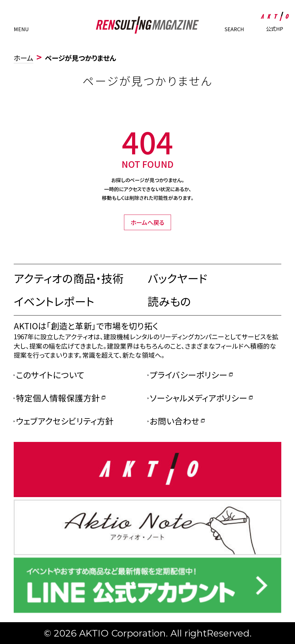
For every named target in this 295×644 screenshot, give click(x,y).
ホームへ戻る (147, 222)
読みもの (169, 301)
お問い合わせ (175, 421)
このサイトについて (50, 375)
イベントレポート (54, 301)
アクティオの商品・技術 (69, 278)
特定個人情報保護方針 (58, 398)
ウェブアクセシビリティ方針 (65, 421)
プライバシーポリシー (189, 375)
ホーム (24, 58)
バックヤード (178, 278)
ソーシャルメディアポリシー (199, 398)
